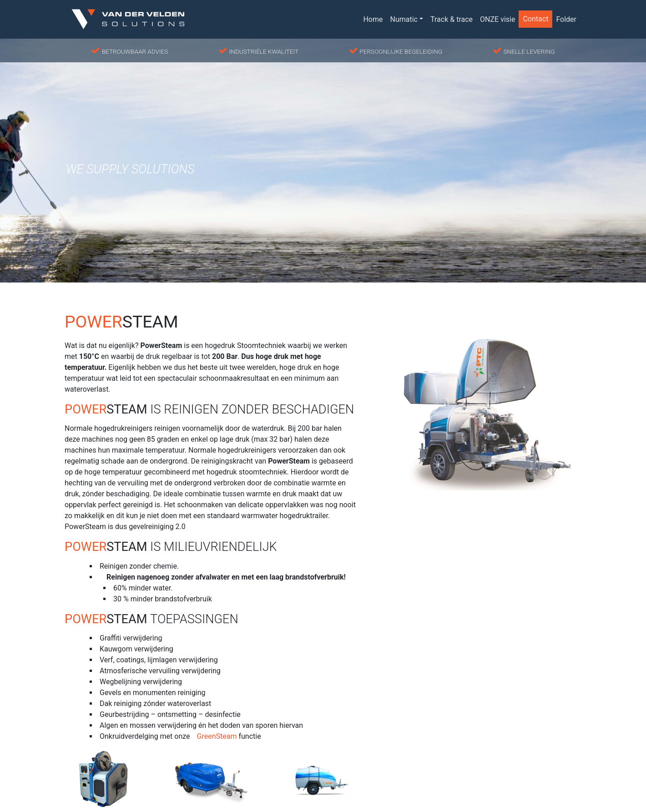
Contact (535, 19)
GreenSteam (217, 736)
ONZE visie (497, 19)
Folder (566, 19)
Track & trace (452, 19)
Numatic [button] (404, 19)
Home (373, 19)
